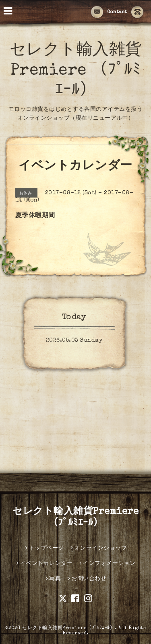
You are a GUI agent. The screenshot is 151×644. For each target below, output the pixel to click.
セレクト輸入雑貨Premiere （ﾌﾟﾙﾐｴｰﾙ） (76, 71)
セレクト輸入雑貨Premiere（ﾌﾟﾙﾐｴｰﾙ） (68, 628)
